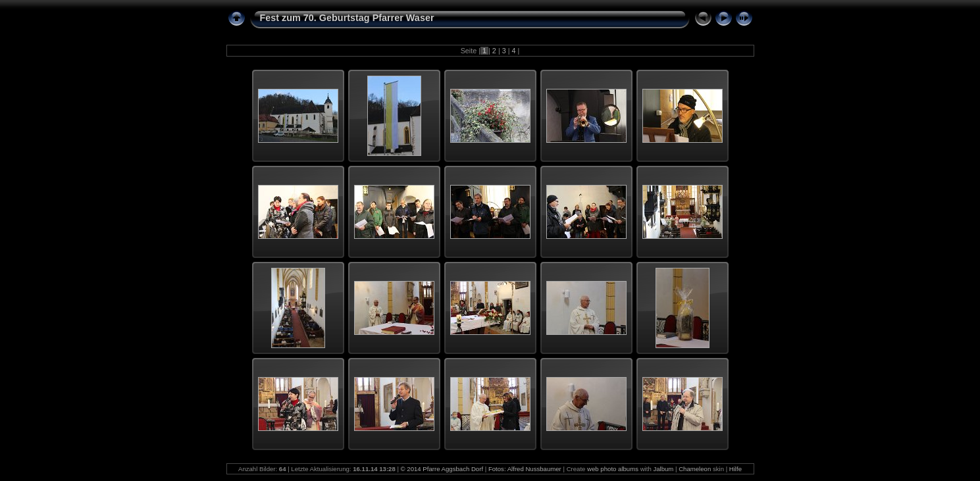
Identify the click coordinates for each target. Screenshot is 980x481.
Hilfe (735, 469)
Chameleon (695, 469)
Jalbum (663, 469)
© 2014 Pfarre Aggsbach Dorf (442, 469)
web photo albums (613, 469)
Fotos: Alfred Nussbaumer (525, 469)
